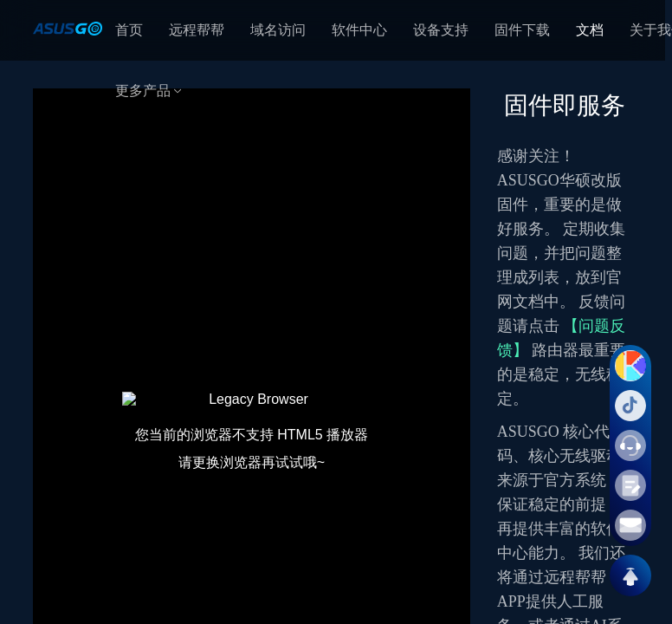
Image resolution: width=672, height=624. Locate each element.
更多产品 (150, 91)
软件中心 (359, 30)
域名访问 (278, 30)
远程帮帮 (197, 30)
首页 (129, 30)
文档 (590, 30)
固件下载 (522, 30)
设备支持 (441, 30)
